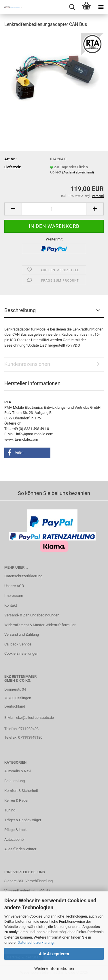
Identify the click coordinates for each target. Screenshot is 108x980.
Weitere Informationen (54, 968)
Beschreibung (20, 310)
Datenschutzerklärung (36, 942)
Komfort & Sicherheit (21, 791)
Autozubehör (15, 839)
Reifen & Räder (16, 800)
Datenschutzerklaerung (23, 576)
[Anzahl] (54, 209)
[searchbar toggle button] (72, 7)
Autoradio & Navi (18, 771)
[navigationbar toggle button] (101, 7)
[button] (13, 209)
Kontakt (11, 605)
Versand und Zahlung (22, 634)
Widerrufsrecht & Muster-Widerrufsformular (40, 625)
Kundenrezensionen (27, 364)
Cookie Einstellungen (21, 653)
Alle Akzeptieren (54, 954)
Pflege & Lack (16, 830)
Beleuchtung (15, 781)
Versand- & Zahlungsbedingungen (32, 615)
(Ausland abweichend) (78, 172)
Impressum (14, 596)
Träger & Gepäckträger (23, 820)
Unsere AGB (14, 586)
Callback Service (18, 644)
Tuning (10, 810)
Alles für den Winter (20, 849)
